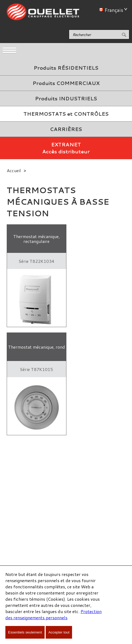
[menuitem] (66, 68)
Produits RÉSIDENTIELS (66, 68)
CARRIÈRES (66, 129)
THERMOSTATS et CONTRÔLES (66, 114)
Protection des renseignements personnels (53, 614)
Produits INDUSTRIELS (66, 98)
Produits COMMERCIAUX (66, 83)
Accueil (14, 170)
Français (112, 10)
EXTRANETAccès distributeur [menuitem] (66, 148)
